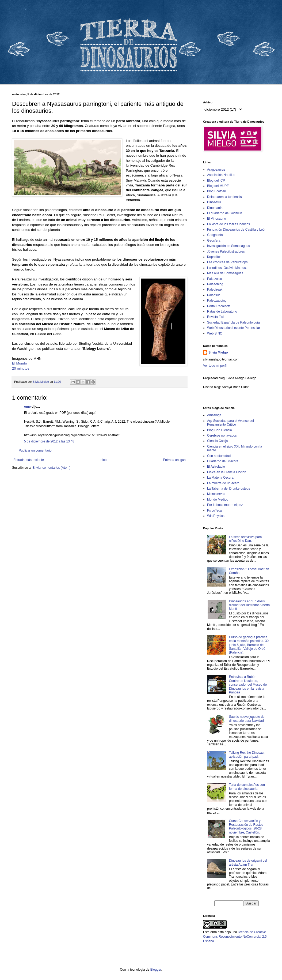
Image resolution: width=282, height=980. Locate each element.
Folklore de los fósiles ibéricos (228, 224)
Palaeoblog (215, 284)
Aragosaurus (216, 170)
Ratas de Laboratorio (222, 311)
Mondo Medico (218, 500)
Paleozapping (217, 301)
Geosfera (214, 241)
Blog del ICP (216, 181)
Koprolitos (214, 257)
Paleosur (213, 295)
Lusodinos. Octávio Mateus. (227, 268)
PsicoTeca (214, 510)
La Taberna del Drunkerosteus (229, 489)
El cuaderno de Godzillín (225, 213)
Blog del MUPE (218, 186)
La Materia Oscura (220, 478)
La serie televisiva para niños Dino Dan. (245, 539)
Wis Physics (216, 516)
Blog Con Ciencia (220, 430)
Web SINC (215, 333)
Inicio (104, 460)
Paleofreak (215, 290)
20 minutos (21, 368)
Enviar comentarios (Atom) (51, 468)
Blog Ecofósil (216, 191)
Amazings (214, 415)
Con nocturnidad (219, 456)
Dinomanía (215, 208)
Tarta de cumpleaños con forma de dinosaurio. (247, 787)
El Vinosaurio (217, 219)
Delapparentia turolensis (224, 197)
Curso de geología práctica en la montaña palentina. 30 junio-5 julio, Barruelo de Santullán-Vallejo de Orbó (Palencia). (249, 645)
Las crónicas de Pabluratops (227, 262)
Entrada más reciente (29, 460)
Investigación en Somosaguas (228, 246)
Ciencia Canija (217, 441)
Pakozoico (214, 279)
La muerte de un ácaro (223, 483)
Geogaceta (215, 235)
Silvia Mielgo (218, 352)
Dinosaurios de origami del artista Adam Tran (248, 862)
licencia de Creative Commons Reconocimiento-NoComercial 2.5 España (235, 937)
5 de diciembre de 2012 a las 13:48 (49, 441)
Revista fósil (216, 317)
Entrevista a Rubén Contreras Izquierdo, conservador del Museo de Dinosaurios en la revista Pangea (248, 685)
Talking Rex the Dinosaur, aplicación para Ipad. (247, 754)
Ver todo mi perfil (215, 366)
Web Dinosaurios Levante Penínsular (234, 328)
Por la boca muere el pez (225, 505)
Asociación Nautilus (221, 175)
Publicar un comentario (35, 450)
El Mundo (20, 363)
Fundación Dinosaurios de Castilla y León (237, 230)
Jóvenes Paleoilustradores (226, 251)
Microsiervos (216, 494)
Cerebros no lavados (222, 435)
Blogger (156, 970)
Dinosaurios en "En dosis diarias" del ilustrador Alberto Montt (249, 605)
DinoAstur (214, 202)
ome (27, 407)
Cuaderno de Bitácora (223, 461)
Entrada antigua (174, 460)
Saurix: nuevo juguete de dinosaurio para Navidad (247, 719)
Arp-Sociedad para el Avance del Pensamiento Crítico (230, 423)
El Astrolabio (216, 467)
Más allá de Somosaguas (225, 273)
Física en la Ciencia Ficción (227, 472)
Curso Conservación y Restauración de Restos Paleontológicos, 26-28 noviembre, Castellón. (246, 827)
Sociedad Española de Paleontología (233, 322)
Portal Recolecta (219, 306)
